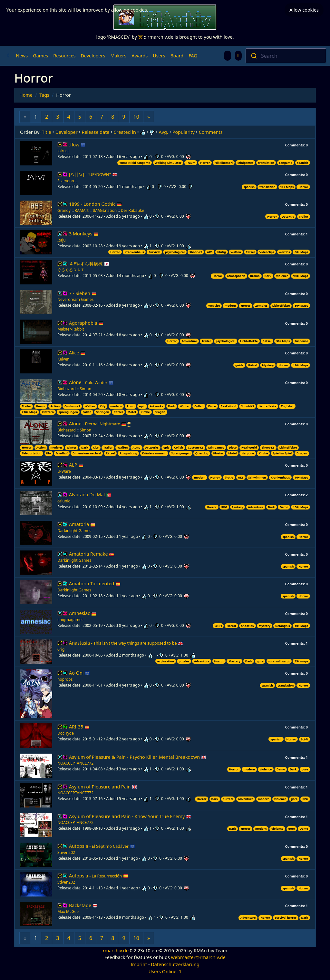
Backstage (83, 905)
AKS (210, 252)
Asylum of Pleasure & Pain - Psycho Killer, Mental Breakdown (138, 757)
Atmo (131, 406)
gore (260, 661)
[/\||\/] (93, 174)
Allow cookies (304, 8)
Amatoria (82, 524)
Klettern (48, 412)
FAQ (193, 56)
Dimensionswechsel (87, 453)
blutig (222, 252)
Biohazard (67, 389)
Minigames (245, 163)
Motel (132, 412)
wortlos (284, 252)
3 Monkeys (84, 234)
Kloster (218, 453)
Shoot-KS (196, 252)
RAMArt (82, 210)
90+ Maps (283, 341)
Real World (228, 406)
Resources (64, 56)
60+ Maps (301, 252)
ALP (76, 465)
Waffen (236, 252)
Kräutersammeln (154, 453)
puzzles (184, 661)
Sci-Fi (218, 626)
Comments (211, 132)
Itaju (62, 240)
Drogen (160, 412)
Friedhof (62, 453)
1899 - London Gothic (95, 204)
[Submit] (253, 56)
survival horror (279, 661)
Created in (125, 132)
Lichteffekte (281, 306)
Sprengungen (68, 412)
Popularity (184, 132)
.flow (77, 145)
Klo (48, 453)
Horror (205, 163)
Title (47, 132)
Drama (255, 276)
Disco (212, 406)
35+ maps (301, 661)
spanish (303, 163)
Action (55, 406)
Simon (85, 389)
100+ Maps (301, 507)
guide (239, 365)
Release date (96, 132)
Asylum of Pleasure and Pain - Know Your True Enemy (130, 816)
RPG (224, 507)
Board (177, 56)
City (103, 406)
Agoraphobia (86, 323)
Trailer (303, 217)
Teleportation (32, 453)
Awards (140, 56)
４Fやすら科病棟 (89, 264)
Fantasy (238, 507)
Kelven (63, 359)
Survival (154, 252)
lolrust (63, 151)
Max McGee (68, 911)
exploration (166, 661)
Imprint (139, 964)
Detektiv (288, 217)
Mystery (268, 365)
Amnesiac (83, 613)
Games (40, 56)
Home (26, 95)
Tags (44, 95)
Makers (118, 56)
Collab (199, 406)
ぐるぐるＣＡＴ (71, 270)
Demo (284, 507)
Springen (102, 412)
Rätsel (250, 252)
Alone (91, 382)
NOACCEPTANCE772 (75, 763)
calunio (64, 501)
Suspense (301, 341)
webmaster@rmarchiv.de (198, 957)
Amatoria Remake (92, 554)
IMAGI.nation (105, 210)
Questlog (202, 453)
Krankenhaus (134, 252)
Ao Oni (79, 673)
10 (136, 117)
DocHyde (66, 733)
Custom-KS (72, 406)
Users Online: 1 (165, 971)
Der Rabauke (133, 210)
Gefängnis (282, 626)
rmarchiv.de (116, 950)
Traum (191, 163)
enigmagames (70, 620)
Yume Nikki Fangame (135, 163)
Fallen (87, 412)
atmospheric (236, 276)
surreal (228, 799)
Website (214, 306)
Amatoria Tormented (95, 584)
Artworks (157, 406)
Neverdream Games (75, 299)
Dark (268, 276)
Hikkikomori (224, 163)
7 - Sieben (83, 293)
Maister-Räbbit (71, 329)
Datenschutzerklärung (175, 964)
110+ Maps (301, 365)
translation (266, 163)
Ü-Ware (64, 471)
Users (159, 56)
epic (142, 406)
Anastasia (126, 643)
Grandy (64, 210)
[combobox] (286, 56)
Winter (185, 406)
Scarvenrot (67, 181)
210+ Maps (29, 412)
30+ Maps (301, 306)
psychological (175, 252)
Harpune (248, 453)
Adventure (189, 341)
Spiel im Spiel (282, 453)
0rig (61, 649)
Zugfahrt (287, 406)
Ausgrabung (128, 453)
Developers (93, 56)
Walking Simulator (168, 163)
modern (230, 306)
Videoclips (267, 252)
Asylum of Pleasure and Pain (103, 787)
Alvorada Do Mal (90, 495)
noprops (65, 679)
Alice (77, 353)
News (22, 56)
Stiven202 (66, 852)
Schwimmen (257, 477)
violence (282, 276)
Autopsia (102, 846)
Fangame (285, 163)
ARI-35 (79, 727)
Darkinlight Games (74, 531)
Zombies (261, 306)
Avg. (164, 132)
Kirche (145, 412)
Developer (67, 132)
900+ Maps (301, 276)
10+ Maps (287, 187)
